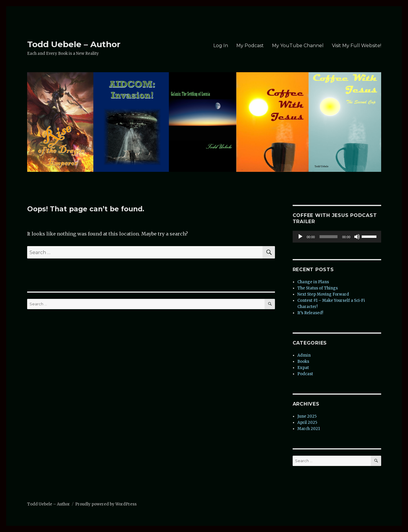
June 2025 (307, 416)
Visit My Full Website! (357, 46)
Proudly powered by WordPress (106, 504)
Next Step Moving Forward (323, 294)
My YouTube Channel (298, 46)
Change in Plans (313, 282)
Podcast (305, 374)
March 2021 (309, 429)
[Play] (300, 237)
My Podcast (250, 46)
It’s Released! (310, 313)
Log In (221, 46)
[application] (337, 237)
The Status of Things (318, 288)
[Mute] (357, 237)
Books (303, 361)
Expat (303, 368)
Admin (304, 355)
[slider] (328, 237)
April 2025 (307, 423)
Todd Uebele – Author (74, 44)
